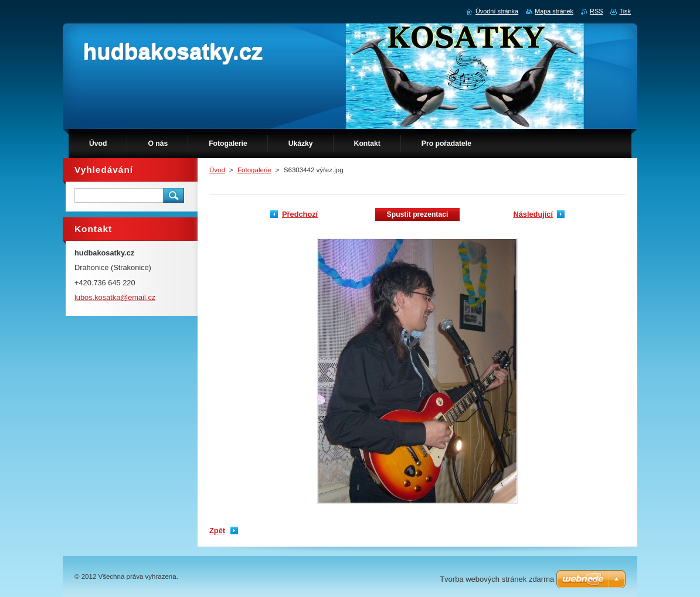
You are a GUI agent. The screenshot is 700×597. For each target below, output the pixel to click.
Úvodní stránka (497, 11)
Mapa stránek (554, 11)
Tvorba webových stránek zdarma (497, 579)
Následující (533, 214)
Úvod (217, 170)
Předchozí (300, 214)
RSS (596, 11)
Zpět (217, 531)
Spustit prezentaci (418, 214)
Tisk (625, 11)
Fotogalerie (254, 170)
